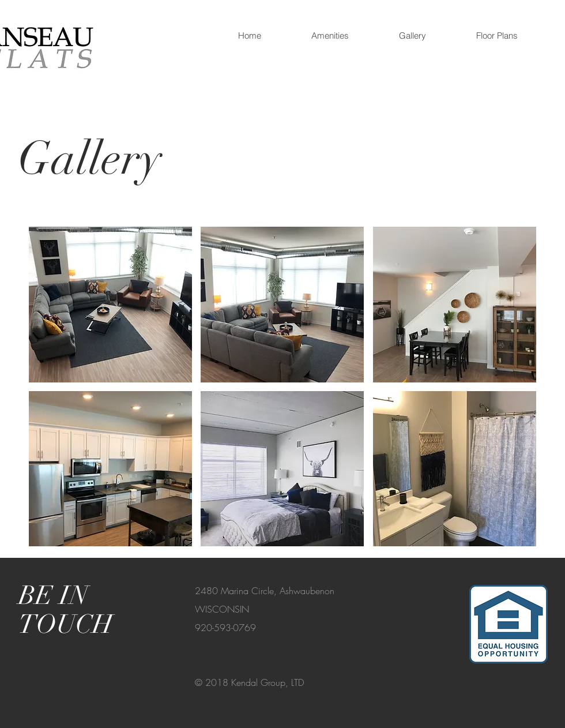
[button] (497, 36)
